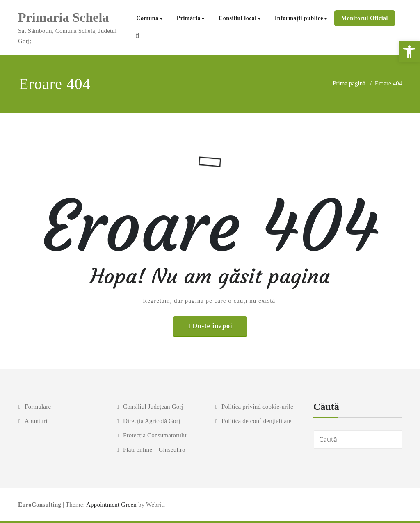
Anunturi (36, 421)
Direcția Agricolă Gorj (152, 421)
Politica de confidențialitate (257, 421)
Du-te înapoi (212, 326)
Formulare (38, 407)
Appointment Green (111, 505)
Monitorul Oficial (365, 18)
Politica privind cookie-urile (257, 407)
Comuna (149, 18)
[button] (409, 52)
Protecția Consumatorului (156, 435)
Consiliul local (240, 18)
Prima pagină (349, 83)
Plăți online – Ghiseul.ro (154, 450)
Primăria (191, 18)
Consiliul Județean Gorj (153, 407)
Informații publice (301, 18)
